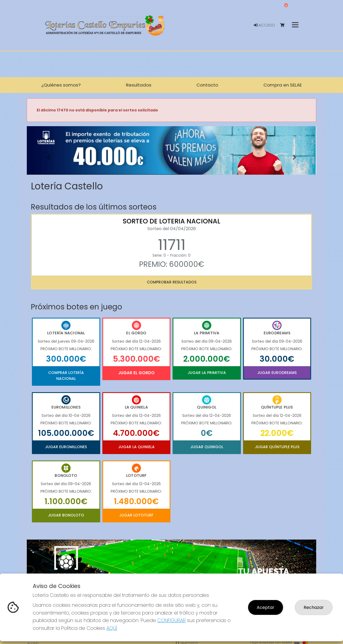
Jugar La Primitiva (207, 373)
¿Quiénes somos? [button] (61, 85)
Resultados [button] (139, 85)
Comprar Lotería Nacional (66, 376)
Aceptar (266, 607)
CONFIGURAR (171, 620)
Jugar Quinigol (207, 447)
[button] (49, 157)
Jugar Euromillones (66, 447)
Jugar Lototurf (136, 515)
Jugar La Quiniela (136, 447)
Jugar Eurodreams (277, 373)
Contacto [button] (207, 85)
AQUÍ (112, 628)
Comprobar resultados (172, 282)
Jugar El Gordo (136, 373)
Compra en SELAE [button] (283, 85)
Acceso (264, 25)
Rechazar (314, 607)
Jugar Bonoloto (66, 515)
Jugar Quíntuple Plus (277, 447)
